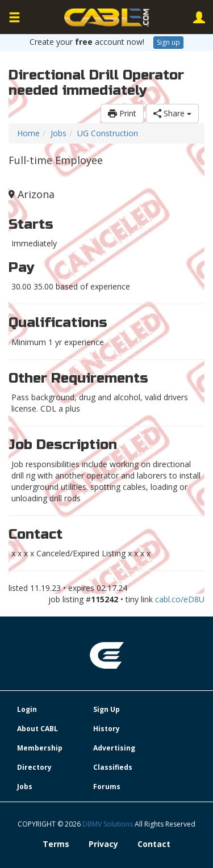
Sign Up (106, 709)
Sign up (168, 42)
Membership (40, 748)
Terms (56, 844)
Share (172, 113)
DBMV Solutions (108, 824)
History (106, 729)
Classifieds (113, 767)
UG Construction (108, 133)
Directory (34, 767)
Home (28, 133)
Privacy (103, 844)
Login (27, 709)
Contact (154, 844)
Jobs (59, 133)
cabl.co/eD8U (180, 599)
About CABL (37, 729)
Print (122, 113)
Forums (107, 787)
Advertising (114, 748)
